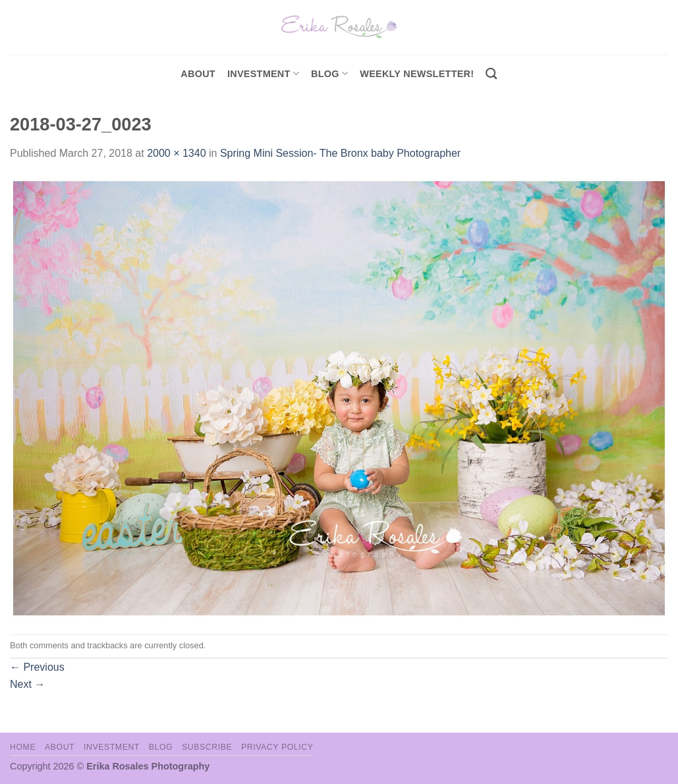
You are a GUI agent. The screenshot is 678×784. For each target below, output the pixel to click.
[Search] (491, 74)
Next (27, 684)
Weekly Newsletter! (417, 74)
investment (263, 73)
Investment (112, 747)
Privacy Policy (277, 747)
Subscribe (207, 747)
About (198, 74)
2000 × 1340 (176, 153)
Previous (37, 667)
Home (23, 747)
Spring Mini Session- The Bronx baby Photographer (340, 153)
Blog (329, 73)
